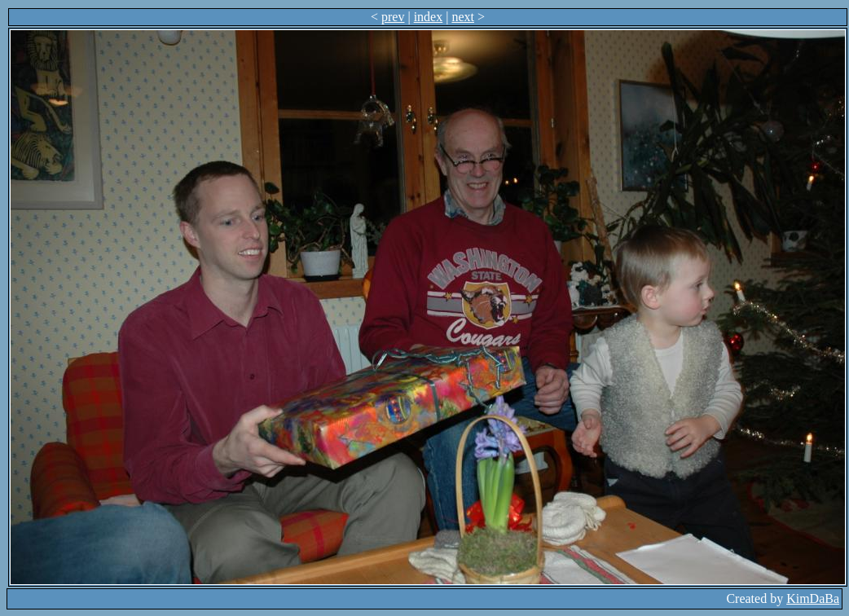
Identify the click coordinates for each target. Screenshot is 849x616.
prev (393, 17)
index (429, 17)
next (463, 17)
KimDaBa (813, 598)
